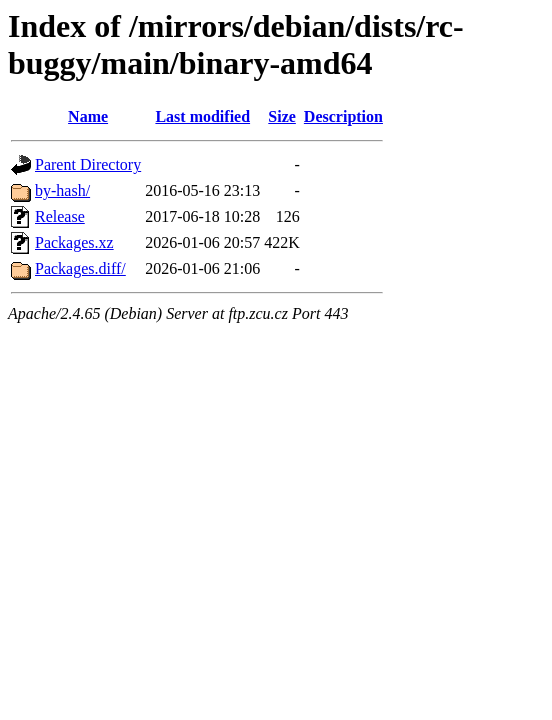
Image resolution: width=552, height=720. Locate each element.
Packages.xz (74, 242)
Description (343, 116)
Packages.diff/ (80, 268)
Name (88, 116)
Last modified (202, 116)
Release (60, 216)
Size (282, 116)
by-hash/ (62, 190)
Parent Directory (88, 164)
